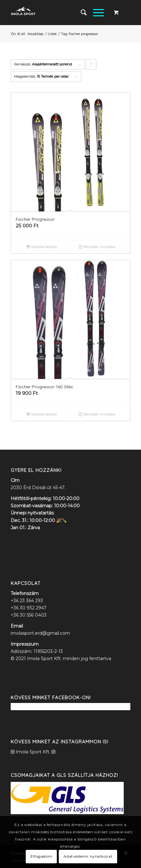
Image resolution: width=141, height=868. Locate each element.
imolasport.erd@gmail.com (40, 633)
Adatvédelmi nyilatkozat (88, 856)
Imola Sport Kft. (33, 752)
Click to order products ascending (91, 66)
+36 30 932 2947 (29, 608)
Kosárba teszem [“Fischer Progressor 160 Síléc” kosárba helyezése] (42, 414)
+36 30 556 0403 (29, 615)
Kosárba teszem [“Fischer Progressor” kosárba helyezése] (42, 247)
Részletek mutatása (97, 247)
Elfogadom (41, 856)
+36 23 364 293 (27, 601)
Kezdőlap (35, 34)
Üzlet (52, 34)
